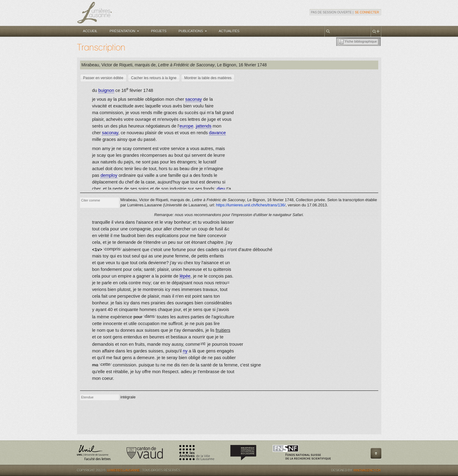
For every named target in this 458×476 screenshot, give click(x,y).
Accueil (90, 31)
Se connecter (367, 12)
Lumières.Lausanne (124, 470)
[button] (103, 78)
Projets (159, 31)
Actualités (229, 31)
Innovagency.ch (367, 470)
